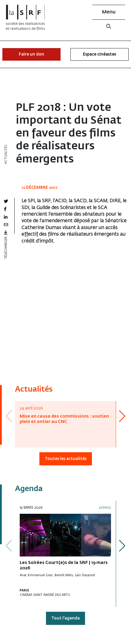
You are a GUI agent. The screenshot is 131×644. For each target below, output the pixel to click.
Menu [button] (109, 12)
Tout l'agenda (65, 618)
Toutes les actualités (66, 459)
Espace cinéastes (100, 55)
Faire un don (31, 55)
